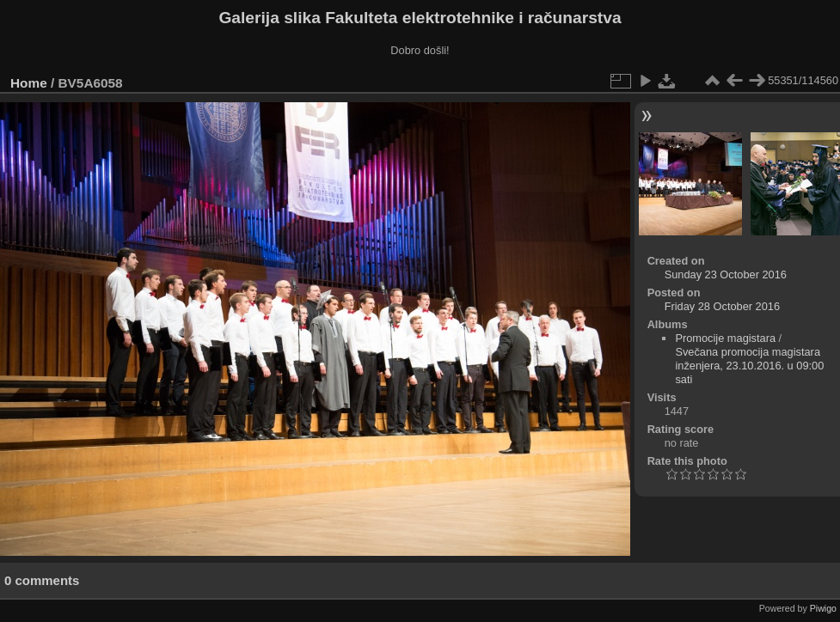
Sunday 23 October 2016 (726, 274)
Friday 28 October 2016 (722, 306)
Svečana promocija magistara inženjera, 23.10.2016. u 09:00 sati (749, 366)
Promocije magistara (725, 338)
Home (29, 83)
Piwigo (823, 608)
